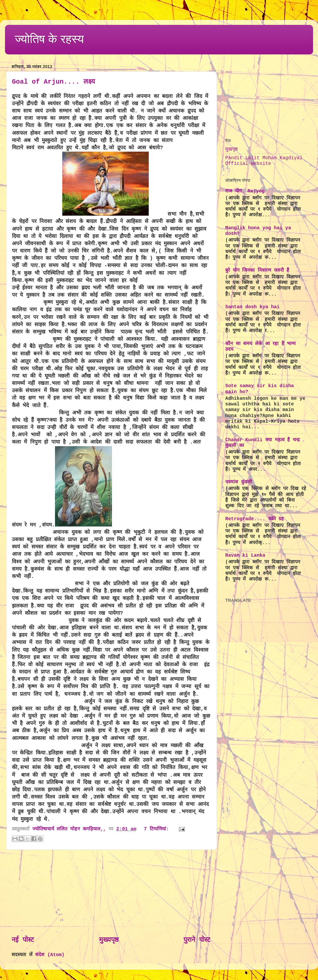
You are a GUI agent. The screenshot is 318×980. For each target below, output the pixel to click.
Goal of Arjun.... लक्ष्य (53, 82)
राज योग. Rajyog (245, 191)
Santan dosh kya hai (252, 307)
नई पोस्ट (23, 940)
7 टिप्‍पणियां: (158, 829)
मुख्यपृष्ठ (109, 940)
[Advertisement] (111, 893)
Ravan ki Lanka (245, 555)
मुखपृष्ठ (231, 149)
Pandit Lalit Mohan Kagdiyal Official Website (264, 161)
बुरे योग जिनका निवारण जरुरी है (257, 270)
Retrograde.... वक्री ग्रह (255, 519)
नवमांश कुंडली (239, 482)
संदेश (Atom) (50, 955)
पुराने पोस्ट (197, 940)
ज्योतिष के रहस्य (49, 39)
